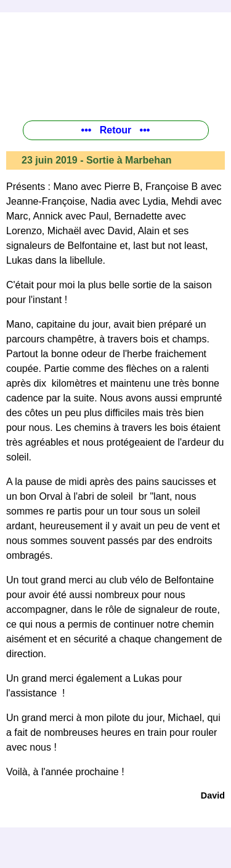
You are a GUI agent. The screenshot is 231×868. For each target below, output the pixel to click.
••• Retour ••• (116, 130)
